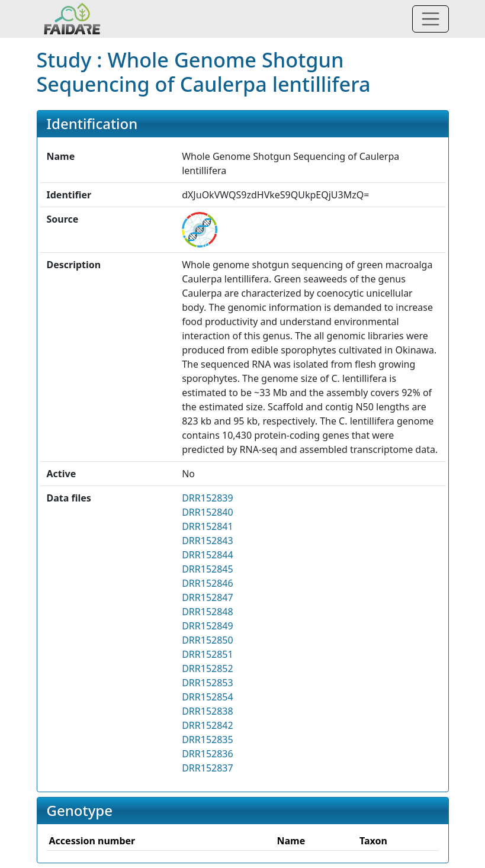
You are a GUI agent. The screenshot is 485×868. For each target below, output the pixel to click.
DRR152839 (208, 498)
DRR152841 (208, 526)
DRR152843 (208, 541)
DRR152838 (208, 711)
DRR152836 (208, 754)
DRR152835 (208, 740)
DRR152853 (208, 683)
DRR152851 (208, 654)
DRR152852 (208, 668)
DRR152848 (208, 612)
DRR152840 (208, 512)
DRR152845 (208, 569)
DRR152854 (208, 697)
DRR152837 (208, 768)
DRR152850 (208, 640)
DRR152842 (208, 725)
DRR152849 (208, 626)
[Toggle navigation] (431, 19)
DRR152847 (208, 597)
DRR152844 (208, 555)
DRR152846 (208, 583)
